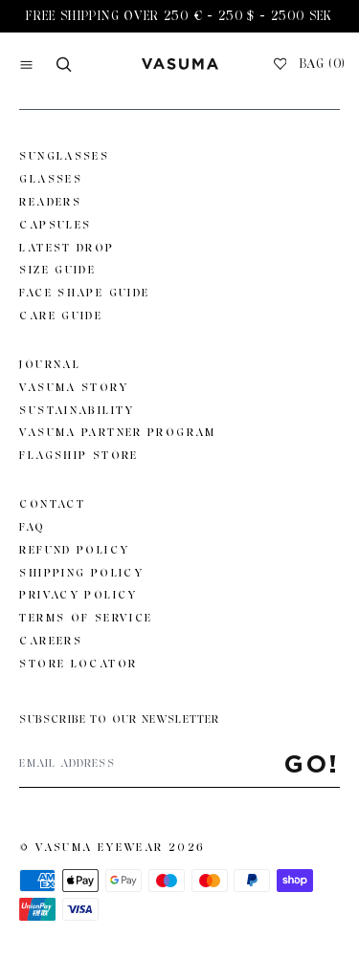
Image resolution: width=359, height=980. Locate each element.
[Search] (64, 65)
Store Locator (78, 664)
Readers (50, 202)
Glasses (51, 179)
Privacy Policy (78, 595)
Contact (52, 504)
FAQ (32, 527)
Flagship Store (79, 455)
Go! (312, 763)
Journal (50, 364)
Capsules (55, 225)
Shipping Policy (81, 573)
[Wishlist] (280, 64)
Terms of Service (86, 618)
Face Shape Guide (84, 293)
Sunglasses (64, 156)
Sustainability (77, 410)
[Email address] (152, 764)
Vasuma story (74, 387)
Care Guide (61, 316)
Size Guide (57, 270)
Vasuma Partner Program (117, 432)
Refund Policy (74, 550)
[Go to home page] (180, 64)
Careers (51, 641)
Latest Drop (67, 248)
